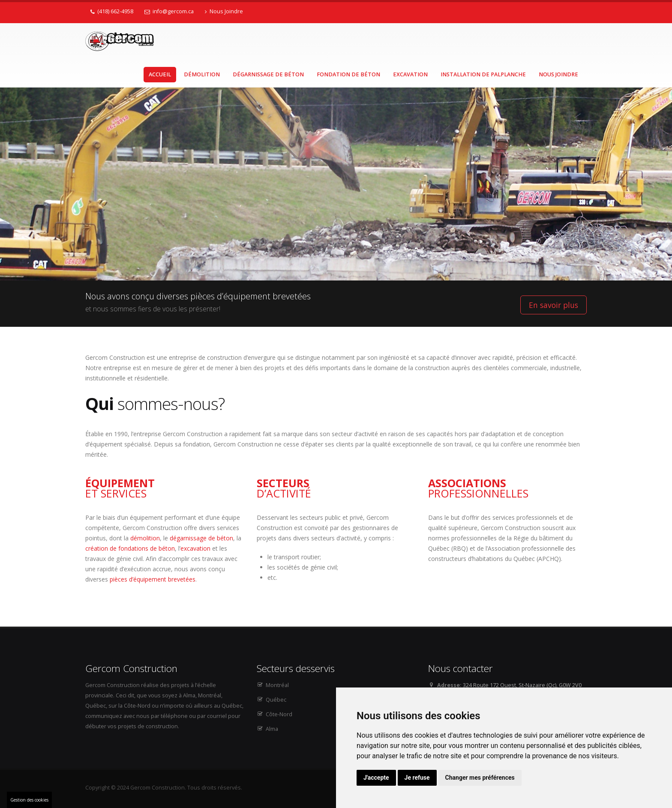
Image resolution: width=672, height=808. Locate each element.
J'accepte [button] (376, 778)
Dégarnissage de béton (268, 74)
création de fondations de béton (130, 548)
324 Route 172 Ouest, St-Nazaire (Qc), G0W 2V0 (522, 685)
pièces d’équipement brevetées (153, 579)
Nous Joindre (224, 11)
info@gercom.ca (169, 11)
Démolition (202, 74)
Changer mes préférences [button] (480, 778)
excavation (195, 548)
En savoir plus (553, 305)
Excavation (410, 74)
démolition (145, 538)
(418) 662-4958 (112, 11)
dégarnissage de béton (201, 538)
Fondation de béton (348, 74)
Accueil (160, 74)
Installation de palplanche (483, 74)
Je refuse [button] (417, 778)
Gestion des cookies (29, 800)
